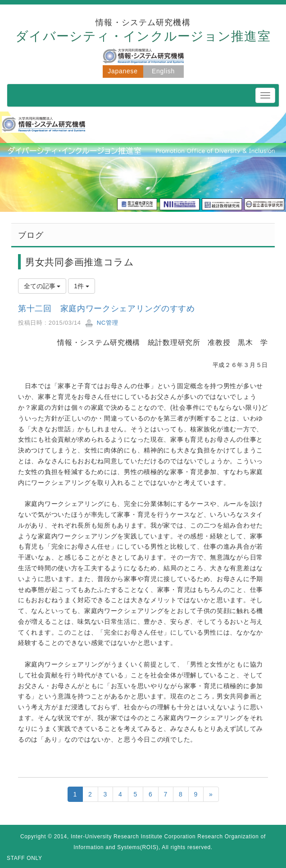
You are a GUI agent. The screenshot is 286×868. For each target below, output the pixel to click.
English (163, 71)
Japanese (123, 71)
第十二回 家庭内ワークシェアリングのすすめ (107, 309)
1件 (82, 286)
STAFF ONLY (25, 858)
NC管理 (101, 323)
